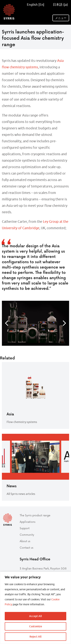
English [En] (36, 5)
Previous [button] (7, 323)
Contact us (27, 548)
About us (25, 541)
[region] (35, 608)
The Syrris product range (35, 515)
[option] (35, 323)
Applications (28, 522)
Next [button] (64, 323)
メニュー (61, 18)
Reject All (35, 637)
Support (25, 528)
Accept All (35, 616)
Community (27, 535)
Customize (36, 626)
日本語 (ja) (59, 5)
